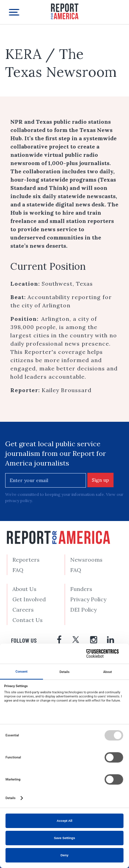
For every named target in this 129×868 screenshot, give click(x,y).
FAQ (18, 570)
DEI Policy (83, 610)
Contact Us (28, 620)
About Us (24, 589)
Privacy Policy (88, 599)
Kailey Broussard (67, 390)
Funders (81, 589)
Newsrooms (86, 560)
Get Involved (29, 599)
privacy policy (19, 501)
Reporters (26, 560)
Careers (23, 610)
